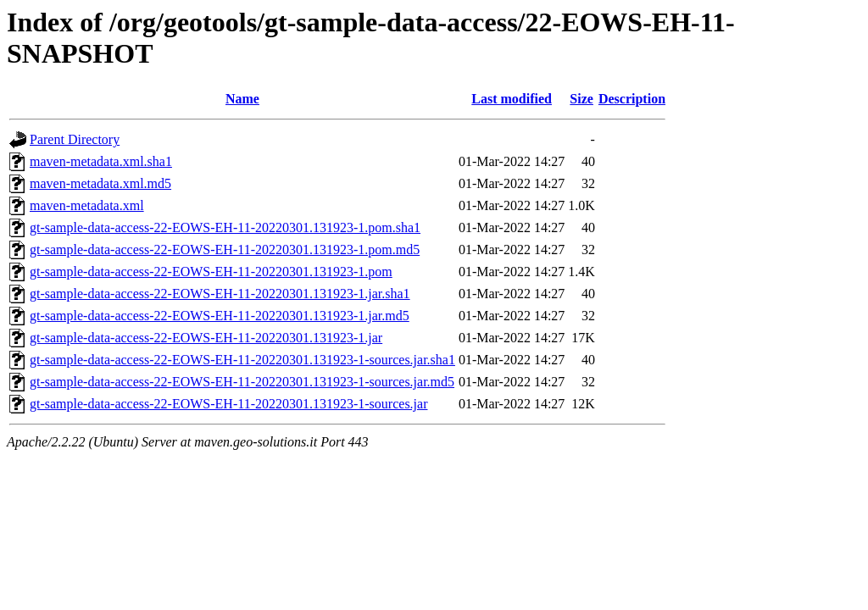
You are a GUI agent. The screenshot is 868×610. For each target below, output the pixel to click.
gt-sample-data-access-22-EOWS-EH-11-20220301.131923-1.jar (206, 338)
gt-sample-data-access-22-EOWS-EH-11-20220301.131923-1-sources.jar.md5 (242, 382)
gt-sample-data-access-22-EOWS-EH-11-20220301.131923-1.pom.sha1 (225, 227)
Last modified (512, 99)
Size (581, 99)
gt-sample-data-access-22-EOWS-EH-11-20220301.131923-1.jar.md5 (220, 316)
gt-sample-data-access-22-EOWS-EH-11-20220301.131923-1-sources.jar (228, 404)
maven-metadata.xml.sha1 (101, 161)
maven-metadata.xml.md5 (100, 183)
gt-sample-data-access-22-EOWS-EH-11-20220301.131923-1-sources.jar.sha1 (242, 360)
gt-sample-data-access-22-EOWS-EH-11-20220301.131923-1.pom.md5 (225, 250)
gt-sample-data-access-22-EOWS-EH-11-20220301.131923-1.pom (211, 272)
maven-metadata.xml (87, 205)
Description (632, 99)
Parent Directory (75, 139)
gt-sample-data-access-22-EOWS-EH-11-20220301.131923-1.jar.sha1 (220, 294)
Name (242, 99)
